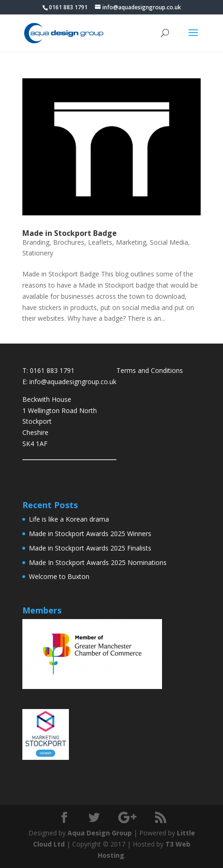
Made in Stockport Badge (70, 233)
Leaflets (100, 242)
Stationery (38, 253)
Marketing (131, 242)
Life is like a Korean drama (69, 519)
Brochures (69, 242)
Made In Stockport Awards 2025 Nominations (98, 562)
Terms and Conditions (150, 370)
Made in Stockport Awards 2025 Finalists (90, 548)
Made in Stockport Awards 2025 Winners (90, 534)
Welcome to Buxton (59, 576)
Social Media (169, 242)
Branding (36, 242)
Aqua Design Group (100, 833)
